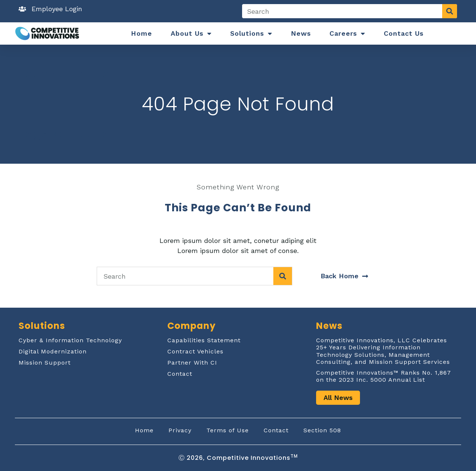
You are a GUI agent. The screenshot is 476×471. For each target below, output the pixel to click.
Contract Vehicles (195, 351)
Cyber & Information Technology (70, 340)
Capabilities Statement (204, 340)
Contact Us (404, 33)
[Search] (450, 11)
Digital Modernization (53, 351)
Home (141, 33)
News (301, 33)
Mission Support (45, 363)
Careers (347, 33)
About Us (191, 33)
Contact (180, 374)
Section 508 (322, 430)
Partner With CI (192, 363)
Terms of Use (228, 430)
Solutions (251, 33)
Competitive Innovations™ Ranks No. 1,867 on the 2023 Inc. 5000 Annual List (384, 376)
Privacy (180, 430)
